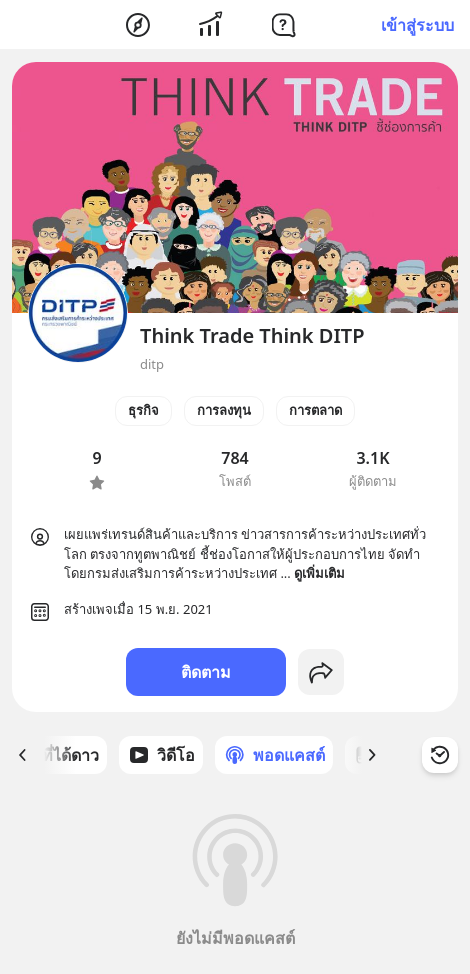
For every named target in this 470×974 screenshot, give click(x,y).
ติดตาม (206, 672)
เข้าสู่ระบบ (417, 25)
